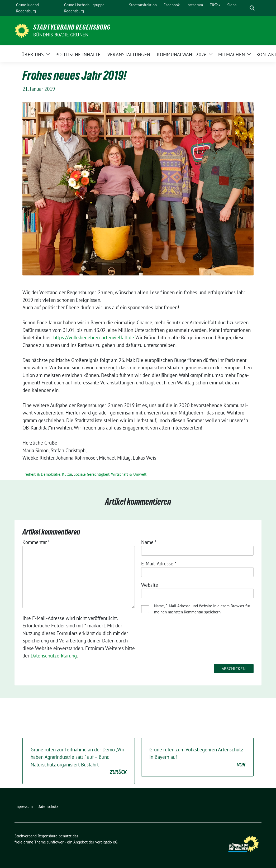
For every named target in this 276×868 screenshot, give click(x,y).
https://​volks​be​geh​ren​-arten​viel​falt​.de (94, 337)
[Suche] (245, 8)
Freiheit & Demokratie (41, 474)
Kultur (67, 474)
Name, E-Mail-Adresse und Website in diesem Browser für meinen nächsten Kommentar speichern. (202, 609)
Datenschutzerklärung (54, 656)
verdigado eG (106, 842)
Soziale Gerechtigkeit (92, 474)
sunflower (55, 842)
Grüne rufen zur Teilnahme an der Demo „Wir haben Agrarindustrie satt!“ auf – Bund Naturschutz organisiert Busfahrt (79, 761)
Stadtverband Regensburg (72, 27)
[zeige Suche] (252, 8)
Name (149, 542)
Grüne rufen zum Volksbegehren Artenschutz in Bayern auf (197, 757)
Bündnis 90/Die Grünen (61, 35)
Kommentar (36, 542)
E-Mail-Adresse (159, 564)
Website (150, 585)
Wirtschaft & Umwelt (129, 474)
